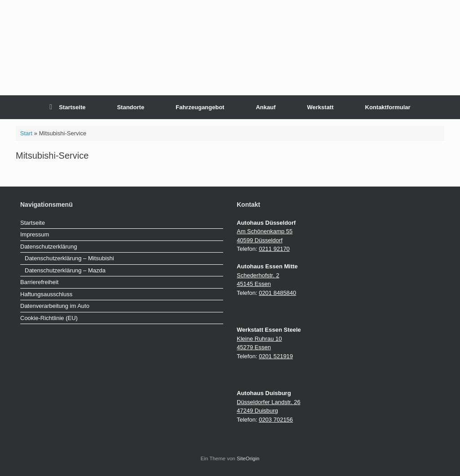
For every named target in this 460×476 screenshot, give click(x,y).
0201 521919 (276, 356)
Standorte (130, 107)
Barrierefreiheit (39, 282)
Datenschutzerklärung (49, 247)
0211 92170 (274, 249)
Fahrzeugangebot (200, 107)
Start (26, 133)
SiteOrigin (248, 458)
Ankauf (265, 107)
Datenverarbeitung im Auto (55, 306)
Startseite (67, 107)
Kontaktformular (388, 107)
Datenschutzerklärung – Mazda (65, 270)
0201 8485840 (277, 293)
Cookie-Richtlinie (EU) (49, 318)
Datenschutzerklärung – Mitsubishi (69, 258)
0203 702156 (276, 420)
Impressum (35, 234)
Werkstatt (321, 107)
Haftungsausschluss (46, 294)
